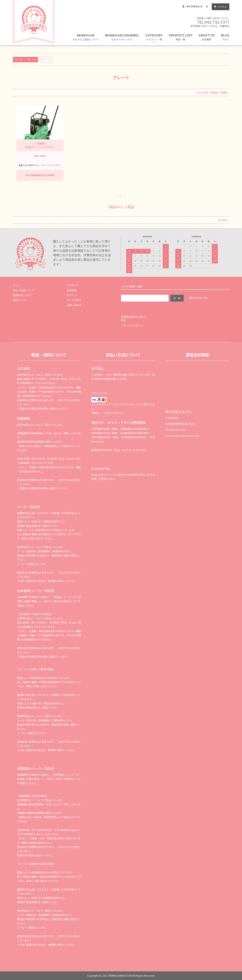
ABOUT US (207, 37)
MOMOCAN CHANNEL (122, 37)
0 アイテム (220, 7)
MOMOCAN (86, 37)
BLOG (225, 37)
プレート (45, 60)
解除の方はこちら (199, 298)
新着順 (224, 92)
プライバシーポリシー (133, 325)
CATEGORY (154, 38)
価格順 (214, 92)
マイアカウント (194, 6)
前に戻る (223, 220)
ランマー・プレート (25, 60)
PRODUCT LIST (181, 37)
